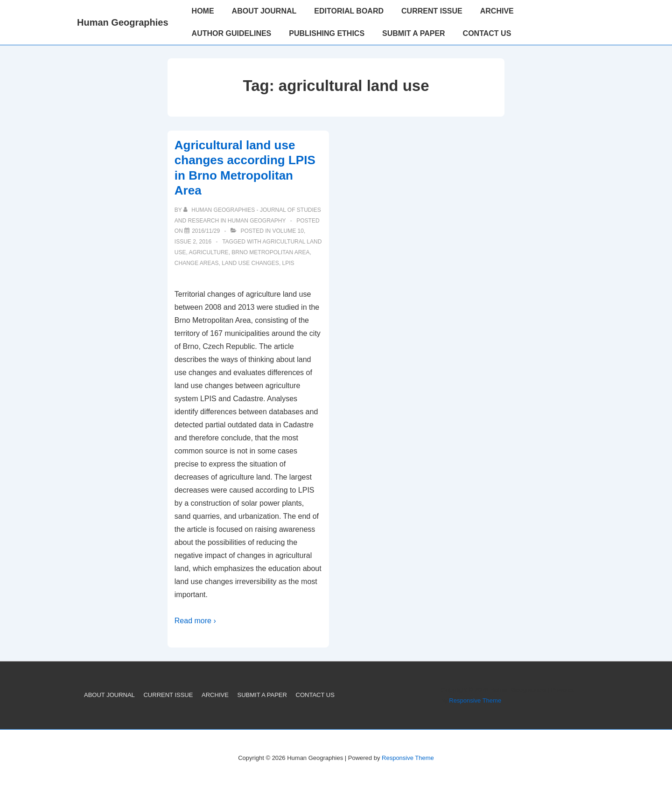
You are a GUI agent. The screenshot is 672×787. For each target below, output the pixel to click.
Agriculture (209, 252)
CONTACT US (487, 33)
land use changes (250, 263)
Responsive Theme (475, 700)
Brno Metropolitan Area (270, 252)
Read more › (195, 621)
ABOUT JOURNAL (264, 11)
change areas (197, 263)
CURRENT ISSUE (432, 11)
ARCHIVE (497, 11)
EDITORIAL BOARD (349, 11)
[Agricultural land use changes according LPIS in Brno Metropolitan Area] (206, 231)
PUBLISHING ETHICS (327, 33)
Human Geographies (123, 22)
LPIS (288, 263)
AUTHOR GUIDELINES (232, 33)
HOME (203, 11)
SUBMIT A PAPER (414, 33)
